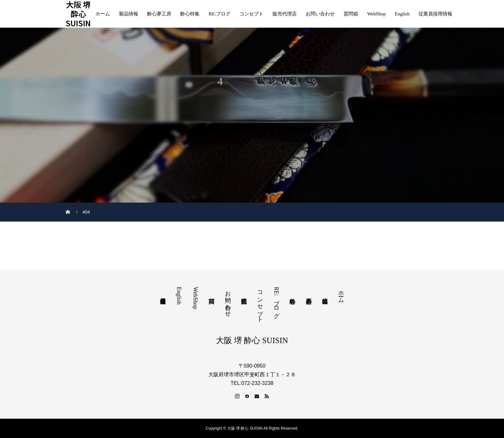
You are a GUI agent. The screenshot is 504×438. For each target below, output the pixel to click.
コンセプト (252, 14)
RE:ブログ (220, 14)
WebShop (376, 14)
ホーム (103, 14)
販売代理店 (285, 14)
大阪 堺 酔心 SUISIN (78, 14)
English (402, 14)
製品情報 (129, 14)
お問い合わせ (320, 14)
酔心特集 (190, 14)
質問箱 (351, 14)
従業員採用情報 (435, 14)
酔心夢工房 (159, 14)
